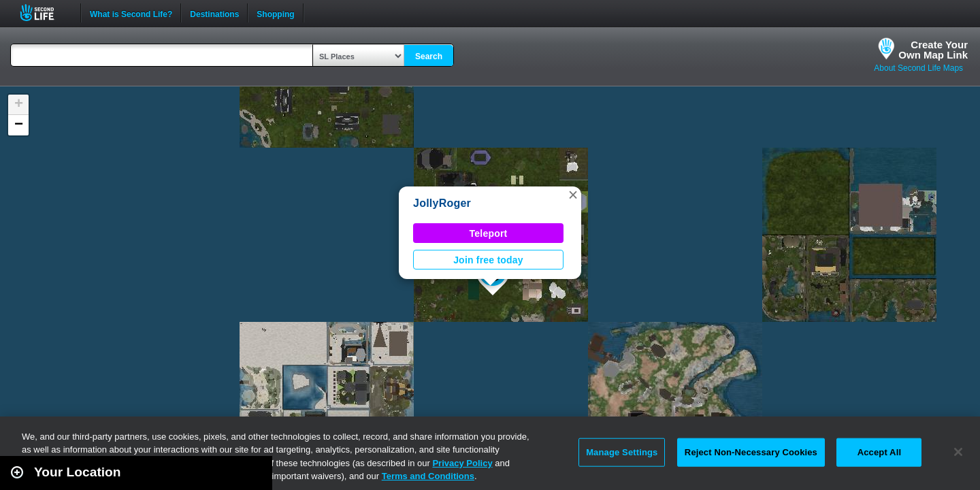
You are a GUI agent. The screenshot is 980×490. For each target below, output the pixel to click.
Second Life (45, 13)
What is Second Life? (131, 13)
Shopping (275, 13)
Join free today (488, 260)
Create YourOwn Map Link (933, 50)
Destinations (214, 13)
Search (429, 56)
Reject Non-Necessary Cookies (751, 452)
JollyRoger (442, 203)
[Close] (958, 452)
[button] (573, 195)
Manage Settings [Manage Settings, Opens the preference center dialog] (622, 452)
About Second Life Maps (918, 68)
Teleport (489, 233)
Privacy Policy (462, 463)
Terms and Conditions (428, 476)
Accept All (879, 452)
